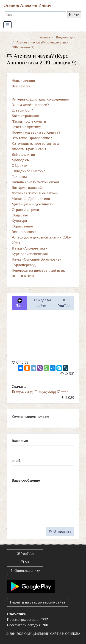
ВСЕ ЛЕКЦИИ (23, 276)
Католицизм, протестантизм (35, 144)
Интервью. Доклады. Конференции (40, 99)
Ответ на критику (26, 127)
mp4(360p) (46, 392)
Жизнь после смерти (29, 121)
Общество (20, 215)
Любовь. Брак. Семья (29, 149)
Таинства (19, 177)
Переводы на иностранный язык (38, 270)
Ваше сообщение (26, 480)
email (16, 461)
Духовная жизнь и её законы (35, 193)
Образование (22, 226)
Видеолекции (66, 37)
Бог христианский (27, 188)
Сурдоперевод (24, 265)
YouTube (65, 303)
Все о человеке (24, 232)
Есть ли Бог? (22, 110)
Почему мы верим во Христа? (36, 132)
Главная (44, 37)
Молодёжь (20, 160)
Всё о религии (23, 155)
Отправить (60, 532)
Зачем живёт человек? (30, 105)
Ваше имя (20, 441)
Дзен (20, 303)
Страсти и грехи (25, 210)
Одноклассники (25, 571)
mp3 (63, 392)
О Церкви (19, 166)
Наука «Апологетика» (29, 248)
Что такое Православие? (32, 138)
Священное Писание (29, 171)
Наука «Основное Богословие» (36, 259)
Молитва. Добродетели (31, 199)
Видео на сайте (41, 303)
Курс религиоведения (30, 254)
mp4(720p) (23, 392)
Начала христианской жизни (35, 182)
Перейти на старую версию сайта (37, 602)
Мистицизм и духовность (33, 204)
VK (25, 562)
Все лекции (21, 86)
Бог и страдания (25, 116)
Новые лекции (23, 81)
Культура (19, 221)
